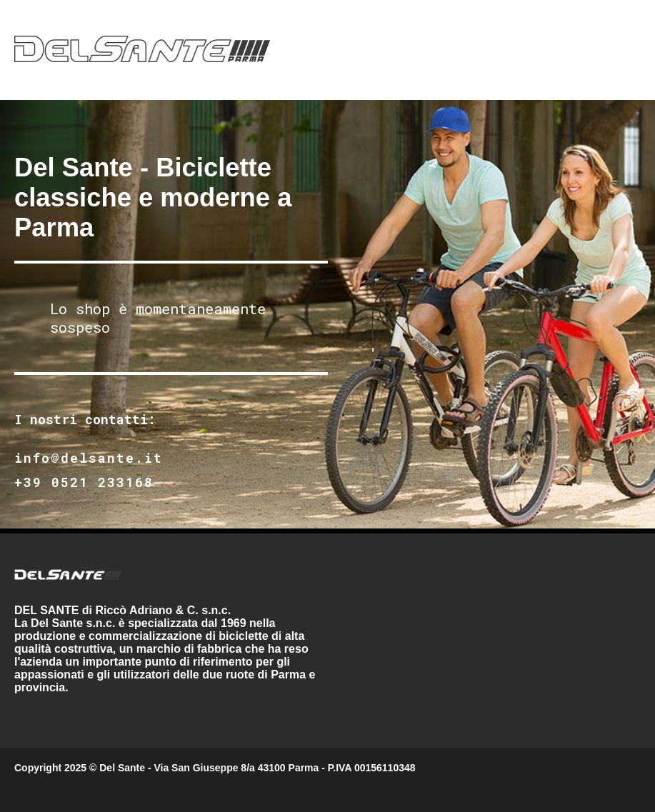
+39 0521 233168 (84, 482)
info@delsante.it (89, 458)
